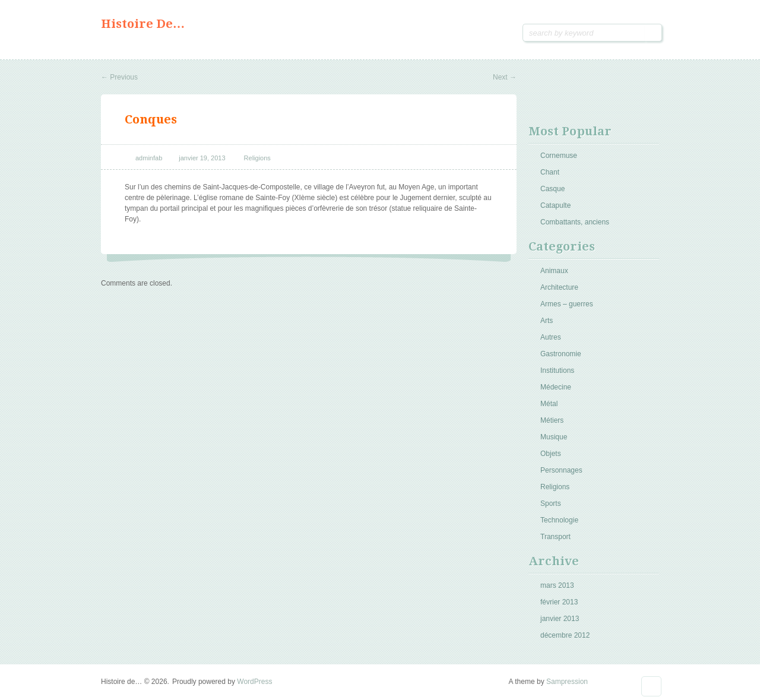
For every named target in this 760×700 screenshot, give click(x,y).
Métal (549, 404)
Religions (257, 158)
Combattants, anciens (575, 222)
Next (505, 77)
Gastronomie (561, 354)
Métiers (552, 420)
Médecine (556, 387)
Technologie (559, 520)
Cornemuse (559, 156)
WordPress (254, 682)
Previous (119, 77)
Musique (554, 437)
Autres (551, 337)
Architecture (559, 287)
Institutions (557, 370)
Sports (551, 503)
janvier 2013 (560, 619)
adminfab (149, 158)
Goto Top (651, 686)
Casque (552, 189)
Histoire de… (143, 24)
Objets (551, 454)
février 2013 (559, 602)
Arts (547, 321)
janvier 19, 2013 (202, 158)
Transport (555, 537)
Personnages (561, 470)
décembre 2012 (565, 635)
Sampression (567, 682)
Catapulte (555, 205)
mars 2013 (557, 585)
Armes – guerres (567, 304)
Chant (550, 172)
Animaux (554, 271)
